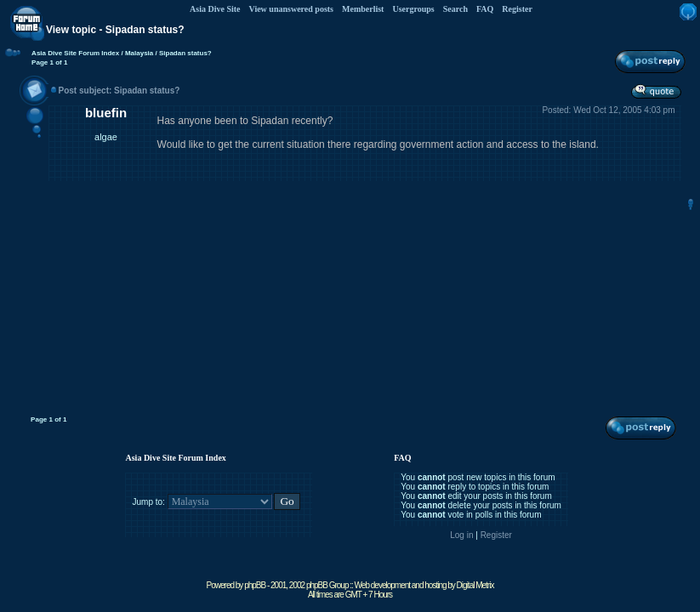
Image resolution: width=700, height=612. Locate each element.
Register (517, 9)
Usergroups (413, 9)
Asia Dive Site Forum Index (75, 53)
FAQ (485, 9)
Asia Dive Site (215, 9)
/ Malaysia (136, 53)
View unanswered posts (291, 9)
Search (455, 9)
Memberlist (363, 9)
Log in (461, 535)
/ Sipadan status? (182, 53)
